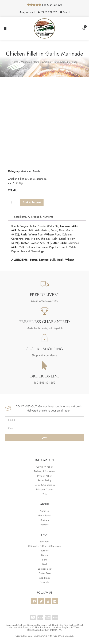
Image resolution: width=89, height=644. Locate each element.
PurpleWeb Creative (63, 636)
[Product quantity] (13, 203)
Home (15, 62)
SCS (30, 636)
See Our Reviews (52, 5)
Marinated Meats (30, 62)
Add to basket (32, 202)
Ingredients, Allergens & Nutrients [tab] (33, 217)
